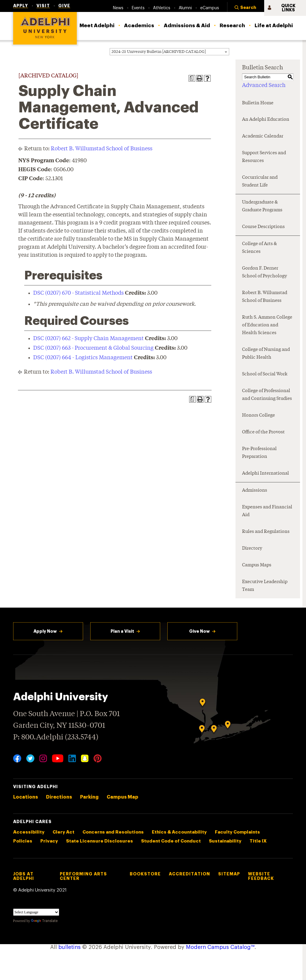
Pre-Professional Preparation (259, 453)
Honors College (258, 416)
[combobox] (169, 52)
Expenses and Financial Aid (267, 511)
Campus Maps (257, 565)
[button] (246, 8)
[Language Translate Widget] (36, 912)
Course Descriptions (263, 227)
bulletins (69, 947)
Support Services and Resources (264, 157)
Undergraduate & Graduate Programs (262, 206)
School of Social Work (265, 374)
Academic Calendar (263, 136)
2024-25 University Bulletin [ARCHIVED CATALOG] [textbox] (159, 52)
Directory (252, 549)
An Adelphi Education (266, 120)
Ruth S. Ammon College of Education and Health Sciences (267, 325)
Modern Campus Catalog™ (220, 947)
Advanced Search (264, 85)
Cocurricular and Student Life (260, 182)
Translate (44, 921)
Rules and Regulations (266, 532)
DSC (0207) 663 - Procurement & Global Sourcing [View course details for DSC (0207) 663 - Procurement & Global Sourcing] (93, 348)
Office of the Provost (263, 432)
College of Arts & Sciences (259, 248)
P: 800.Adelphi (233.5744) (56, 737)
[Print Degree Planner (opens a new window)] (192, 78)
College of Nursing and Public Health (266, 354)
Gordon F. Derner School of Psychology (264, 272)
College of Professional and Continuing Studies (267, 395)
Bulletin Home (258, 103)
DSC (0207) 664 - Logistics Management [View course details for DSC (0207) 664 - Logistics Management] (83, 358)
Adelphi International (266, 474)
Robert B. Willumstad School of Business (102, 149)
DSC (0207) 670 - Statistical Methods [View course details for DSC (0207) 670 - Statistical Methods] (78, 293)
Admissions (255, 491)
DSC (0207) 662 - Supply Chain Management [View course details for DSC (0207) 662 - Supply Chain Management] (88, 339)
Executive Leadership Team (265, 586)
